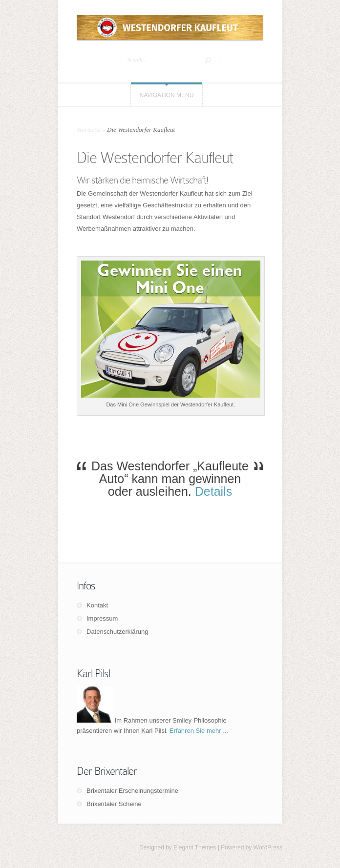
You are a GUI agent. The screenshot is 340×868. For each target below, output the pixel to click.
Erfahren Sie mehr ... (199, 731)
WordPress (268, 848)
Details (213, 491)
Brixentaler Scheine (114, 804)
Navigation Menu (167, 95)
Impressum (102, 618)
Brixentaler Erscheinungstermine (132, 791)
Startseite (89, 130)
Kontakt (97, 605)
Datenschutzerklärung (117, 632)
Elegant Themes (195, 848)
